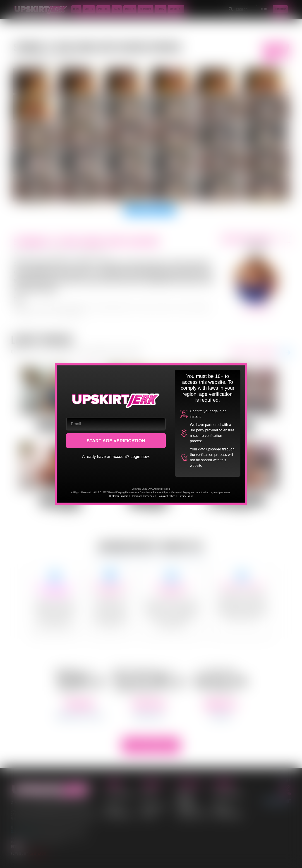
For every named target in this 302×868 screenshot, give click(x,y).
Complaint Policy (166, 496)
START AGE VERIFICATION (116, 441)
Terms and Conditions (143, 496)
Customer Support (118, 496)
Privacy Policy (186, 496)
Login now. (140, 457)
